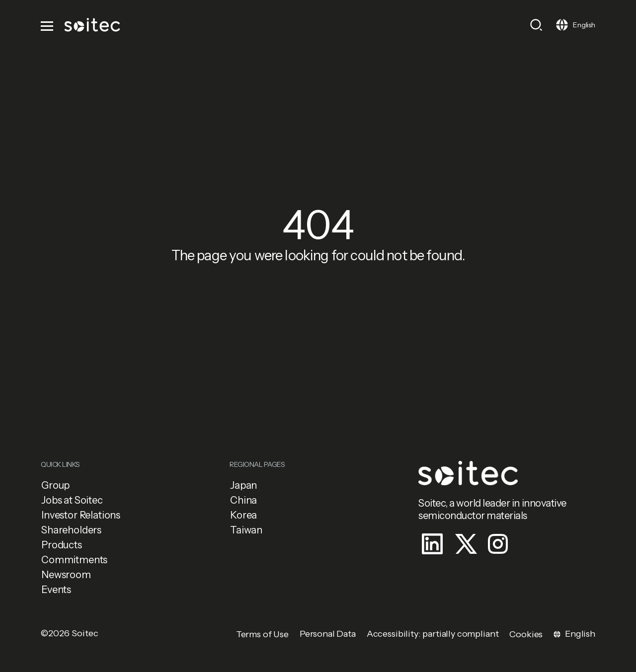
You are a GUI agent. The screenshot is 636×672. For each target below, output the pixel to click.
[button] (129, 485)
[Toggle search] (536, 25)
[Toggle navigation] (48, 25)
